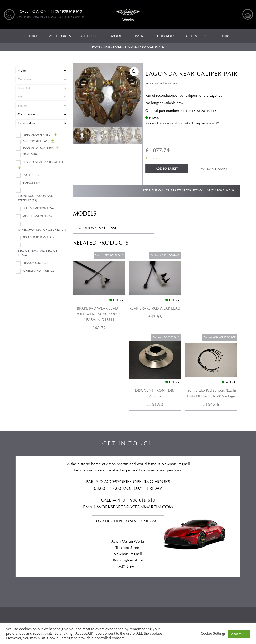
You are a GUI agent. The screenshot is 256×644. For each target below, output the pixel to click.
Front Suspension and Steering (36, 198)
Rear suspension (38, 237)
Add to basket (167, 169)
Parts (107, 47)
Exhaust (32, 183)
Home (96, 47)
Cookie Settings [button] (213, 634)
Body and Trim (38, 148)
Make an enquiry (214, 169)
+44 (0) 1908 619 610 (219, 191)
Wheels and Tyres (39, 271)
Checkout (203, 542)
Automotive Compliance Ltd (117, 603)
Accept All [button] (239, 634)
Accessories (35, 141)
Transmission (36, 263)
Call (107, 415)
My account (230, 542)
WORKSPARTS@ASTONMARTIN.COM (135, 421)
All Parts (23, 542)
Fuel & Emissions (38, 208)
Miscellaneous (37, 216)
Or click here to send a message (128, 436)
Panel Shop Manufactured (42, 230)
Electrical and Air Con (43, 162)
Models (71, 542)
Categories (47, 542)
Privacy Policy (229, 546)
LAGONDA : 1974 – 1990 (96, 228)
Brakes (118, 47)
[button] (134, 72)
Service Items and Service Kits (37, 253)
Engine (31, 175)
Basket (181, 542)
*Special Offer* (37, 135)
